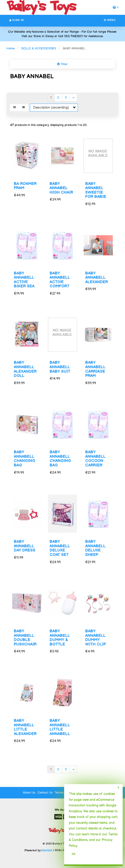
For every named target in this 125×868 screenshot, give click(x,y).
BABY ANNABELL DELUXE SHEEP (95, 548)
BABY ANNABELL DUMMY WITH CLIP (96, 638)
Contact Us (45, 793)
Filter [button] (64, 64)
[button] (116, 7)
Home (11, 48)
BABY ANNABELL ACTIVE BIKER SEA (24, 280)
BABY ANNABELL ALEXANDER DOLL (25, 369)
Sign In (17, 20)
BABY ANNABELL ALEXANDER (97, 278)
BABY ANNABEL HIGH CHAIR (61, 188)
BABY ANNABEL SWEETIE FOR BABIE (96, 190)
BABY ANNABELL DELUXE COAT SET (60, 548)
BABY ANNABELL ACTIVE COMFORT (60, 280)
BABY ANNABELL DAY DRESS (25, 546)
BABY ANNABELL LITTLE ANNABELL (60, 727)
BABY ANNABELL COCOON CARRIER (95, 459)
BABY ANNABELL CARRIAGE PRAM (95, 369)
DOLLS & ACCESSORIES (39, 48)
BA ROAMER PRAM (25, 186)
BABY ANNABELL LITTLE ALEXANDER (25, 727)
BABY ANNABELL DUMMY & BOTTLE (60, 638)
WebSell (47, 850)
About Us (29, 793)
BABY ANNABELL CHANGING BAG (24, 459)
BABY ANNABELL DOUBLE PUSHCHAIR (25, 638)
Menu (110, 20)
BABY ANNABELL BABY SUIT (60, 367)
